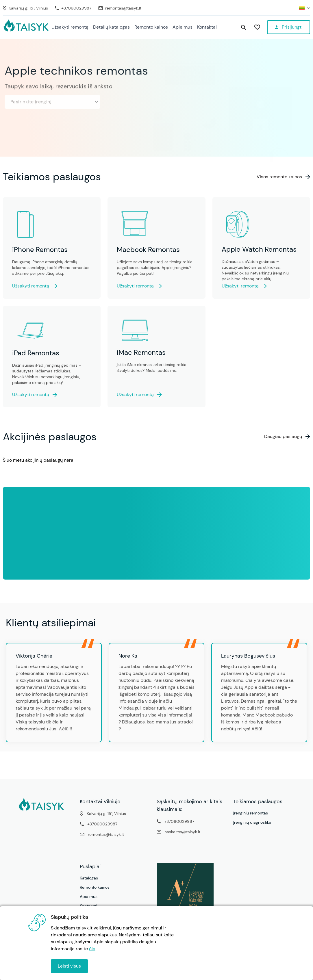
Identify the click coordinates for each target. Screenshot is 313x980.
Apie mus (183, 27)
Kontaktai (207, 27)
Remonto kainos (151, 27)
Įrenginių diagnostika (252, 822)
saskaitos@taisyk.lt (183, 832)
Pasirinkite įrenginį (54, 99)
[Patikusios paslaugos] (257, 27)
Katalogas (89, 878)
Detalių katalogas (111, 27)
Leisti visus (69, 966)
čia (92, 949)
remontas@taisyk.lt (106, 834)
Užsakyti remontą (70, 27)
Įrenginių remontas (251, 813)
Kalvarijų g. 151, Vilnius (106, 814)
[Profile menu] (289, 27)
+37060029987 (102, 824)
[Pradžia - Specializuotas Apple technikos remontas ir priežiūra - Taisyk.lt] (26, 27)
